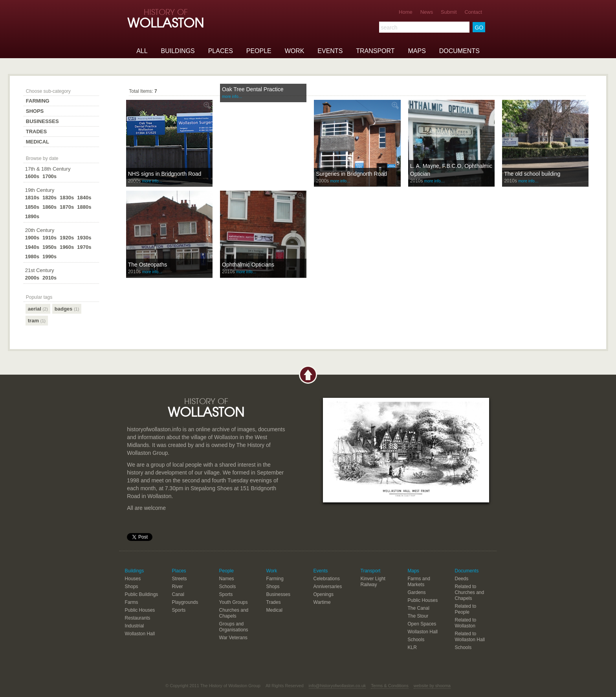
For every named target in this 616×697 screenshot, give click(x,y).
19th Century (40, 190)
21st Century (40, 270)
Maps (417, 51)
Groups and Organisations (234, 627)
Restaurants (138, 618)
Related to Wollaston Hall (469, 637)
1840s (84, 198)
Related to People (465, 609)
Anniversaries (328, 587)
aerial (38, 309)
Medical (38, 142)
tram (37, 321)
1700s (49, 176)
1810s (32, 198)
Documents (459, 51)
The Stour (418, 616)
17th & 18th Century (48, 169)
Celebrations (327, 579)
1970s (84, 247)
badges (67, 309)
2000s (32, 278)
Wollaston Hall (140, 634)
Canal (178, 594)
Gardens (417, 592)
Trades (36, 131)
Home (406, 12)
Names (227, 579)
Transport (375, 51)
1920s (67, 238)
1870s (67, 207)
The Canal (419, 608)
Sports (179, 610)
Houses (133, 579)
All (142, 51)
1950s (49, 247)
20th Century (40, 230)
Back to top (308, 375)
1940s (32, 247)
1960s (67, 247)
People (259, 51)
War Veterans (233, 638)
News (427, 12)
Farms (132, 602)
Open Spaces (422, 624)
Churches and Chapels (234, 613)
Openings (324, 594)
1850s (32, 207)
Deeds (461, 579)
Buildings (178, 51)
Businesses (42, 121)
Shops (35, 111)
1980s (32, 257)
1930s (84, 238)
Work (295, 51)
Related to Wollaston (465, 623)
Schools (228, 587)
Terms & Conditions (390, 686)
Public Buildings (142, 594)
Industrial (135, 626)
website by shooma (432, 686)
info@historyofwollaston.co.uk (337, 686)
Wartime (322, 602)
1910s (49, 238)
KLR (412, 647)
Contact (473, 12)
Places (221, 51)
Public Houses (140, 610)
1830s (67, 198)
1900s (32, 238)
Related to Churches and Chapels (469, 592)
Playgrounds (185, 602)
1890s (32, 216)
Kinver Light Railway (373, 582)
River (178, 587)
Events (330, 51)
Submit (449, 12)
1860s (49, 207)
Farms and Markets (419, 582)
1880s (84, 207)
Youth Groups (234, 602)
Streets (180, 579)
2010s (49, 278)
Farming (38, 101)
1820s (49, 198)
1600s (32, 176)
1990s (49, 257)
